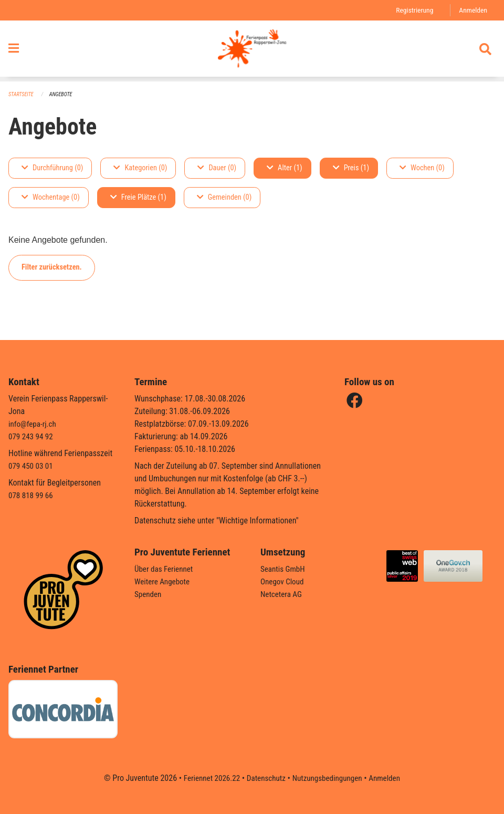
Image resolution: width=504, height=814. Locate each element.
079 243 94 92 (32, 436)
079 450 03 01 (32, 466)
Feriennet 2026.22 (207, 778)
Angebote (64, 95)
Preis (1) (351, 168)
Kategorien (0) (140, 168)
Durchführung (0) (52, 168)
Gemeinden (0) (224, 198)
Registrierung (412, 10)
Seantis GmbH (284, 569)
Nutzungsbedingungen (329, 778)
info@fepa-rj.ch (34, 424)
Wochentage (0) (51, 198)
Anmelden (472, 10)
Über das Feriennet (165, 569)
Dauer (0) (217, 168)
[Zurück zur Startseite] (252, 51)
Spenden (149, 594)
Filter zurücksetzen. (52, 268)
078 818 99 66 (32, 495)
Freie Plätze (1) (138, 198)
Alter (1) (285, 168)
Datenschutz (265, 778)
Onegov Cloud (283, 581)
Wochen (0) (422, 168)
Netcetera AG (282, 594)
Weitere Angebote (164, 581)
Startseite (22, 95)
